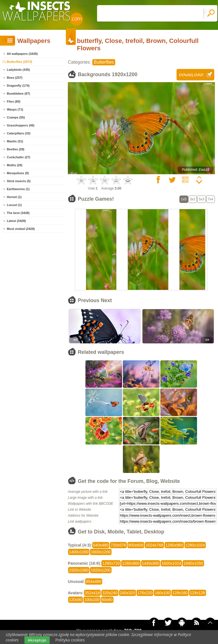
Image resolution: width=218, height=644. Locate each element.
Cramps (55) (16, 117)
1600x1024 (171, 563)
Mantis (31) (15, 141)
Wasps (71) (15, 109)
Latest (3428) (16, 221)
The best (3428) (18, 213)
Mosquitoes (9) (18, 173)
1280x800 (131, 563)
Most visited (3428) (21, 229)
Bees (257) (15, 78)
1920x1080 (79, 570)
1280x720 (111, 563)
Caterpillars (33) (19, 133)
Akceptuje (37, 640)
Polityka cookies (70, 640)
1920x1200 (101, 570)
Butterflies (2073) (19, 62)
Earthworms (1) (18, 189)
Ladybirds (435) (18, 70)
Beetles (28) (16, 149)
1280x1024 (195, 545)
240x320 (127, 593)
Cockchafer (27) (19, 157)
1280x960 (174, 545)
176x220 (145, 593)
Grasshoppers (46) (21, 125)
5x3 (201, 199)
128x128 (198, 593)
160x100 (162, 593)
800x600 (136, 545)
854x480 (94, 581)
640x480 (101, 545)
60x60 (107, 600)
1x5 (184, 199)
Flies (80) (14, 101)
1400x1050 (79, 552)
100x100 (92, 600)
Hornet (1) (14, 197)
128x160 (180, 593)
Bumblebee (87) (18, 94)
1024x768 (154, 545)
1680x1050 (193, 563)
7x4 (210, 199)
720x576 (118, 545)
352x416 (93, 593)
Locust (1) (14, 205)
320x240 (110, 593)
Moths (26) (15, 165)
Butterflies (104, 62)
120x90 (76, 600)
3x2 (193, 199)
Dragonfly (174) (18, 86)
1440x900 (151, 563)
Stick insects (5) (19, 181)
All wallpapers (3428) (22, 54)
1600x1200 (101, 552)
